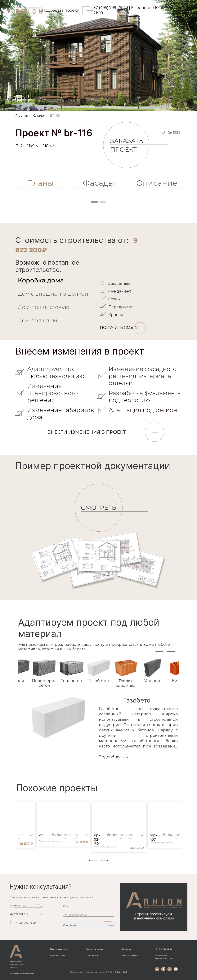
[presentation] (159, 651)
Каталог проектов (94, 949)
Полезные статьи (130, 956)
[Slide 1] (99, 106)
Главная (22, 116)
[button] (18, 863)
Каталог (39, 116)
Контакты (126, 949)
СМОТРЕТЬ (102, 508)
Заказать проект (130, 145)
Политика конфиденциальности (22, 974)
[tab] (57, 280)
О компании (92, 956)
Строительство (58, 956)
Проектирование (59, 949)
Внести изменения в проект (103, 432)
